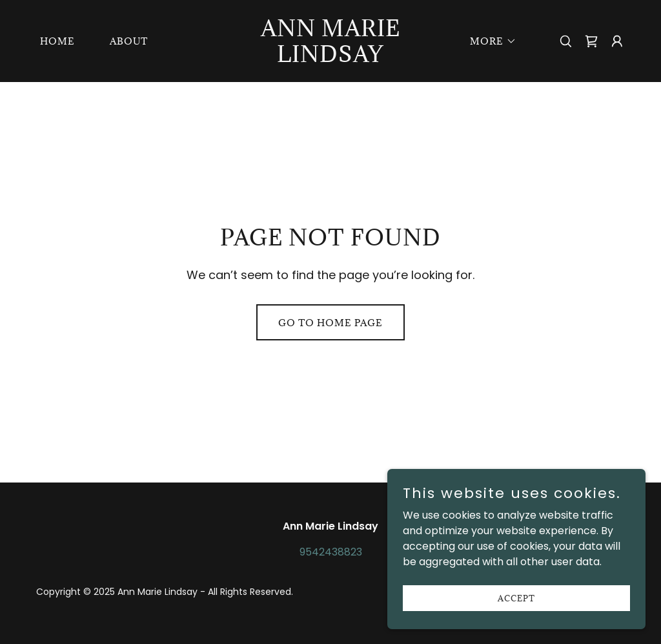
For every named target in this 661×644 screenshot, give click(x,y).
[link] (330, 58)
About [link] (129, 41)
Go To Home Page (330, 323)
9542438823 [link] (331, 552)
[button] (489, 41)
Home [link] (57, 41)
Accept (516, 597)
